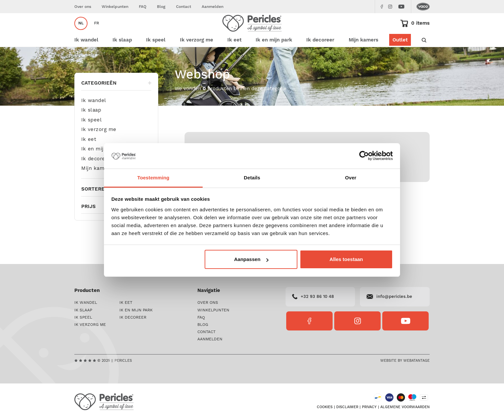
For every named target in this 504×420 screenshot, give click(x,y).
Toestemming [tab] (153, 178)
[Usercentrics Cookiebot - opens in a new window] (364, 156)
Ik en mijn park (101, 166)
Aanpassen (251, 259)
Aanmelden (213, 7)
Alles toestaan (346, 259)
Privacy (369, 407)
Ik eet (89, 156)
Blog (161, 7)
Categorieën (116, 100)
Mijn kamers (364, 57)
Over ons (83, 7)
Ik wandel (94, 118)
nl (81, 32)
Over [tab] (351, 178)
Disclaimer (347, 407)
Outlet (400, 57)
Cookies (325, 407)
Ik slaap (91, 127)
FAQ (143, 7)
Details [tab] (252, 178)
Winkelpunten (115, 7)
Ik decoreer (96, 176)
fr (97, 32)
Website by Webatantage (405, 361)
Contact (184, 7)
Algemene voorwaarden (405, 407)
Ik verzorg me (99, 147)
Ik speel (91, 137)
